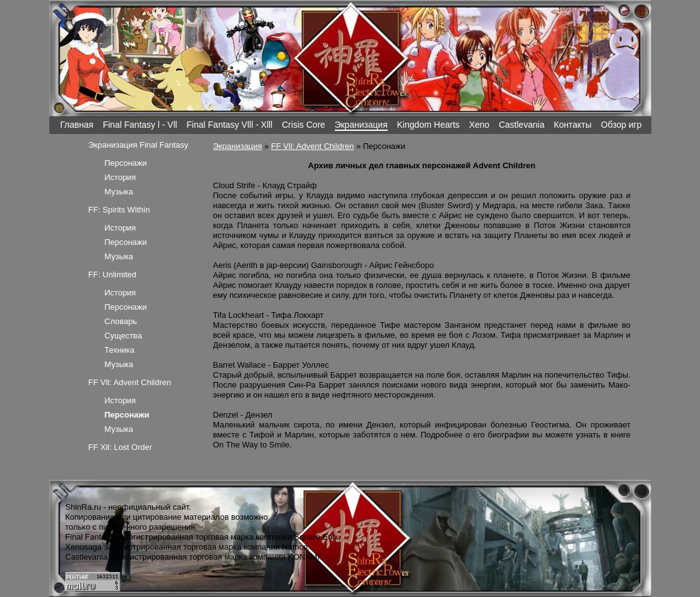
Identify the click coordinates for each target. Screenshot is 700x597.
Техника (120, 350)
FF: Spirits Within (119, 210)
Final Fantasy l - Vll (140, 125)
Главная (77, 125)
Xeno (479, 125)
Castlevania (521, 125)
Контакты (573, 125)
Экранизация (361, 125)
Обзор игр (621, 125)
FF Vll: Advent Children (313, 146)
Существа (123, 336)
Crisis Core (303, 125)
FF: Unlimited (113, 275)
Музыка (119, 192)
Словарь (121, 321)
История (120, 177)
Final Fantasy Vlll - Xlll (229, 125)
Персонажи (126, 163)
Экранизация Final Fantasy (139, 145)
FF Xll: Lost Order (121, 447)
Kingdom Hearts (429, 125)
